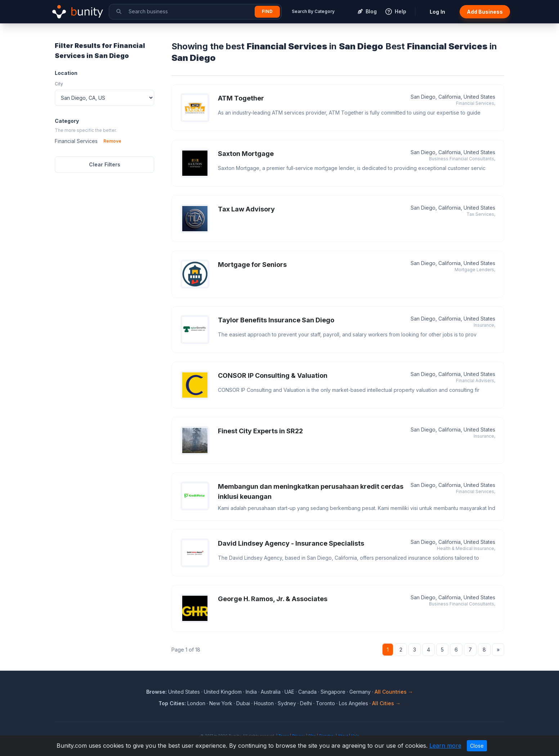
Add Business (485, 12)
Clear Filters (105, 164)
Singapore (333, 692)
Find (267, 11)
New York (221, 703)
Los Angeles (354, 703)
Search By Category (313, 11)
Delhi (306, 703)
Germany (360, 692)
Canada (307, 692)
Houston (264, 703)
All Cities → (386, 703)
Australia (271, 692)
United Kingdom (223, 692)
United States (184, 692)
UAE (289, 692)
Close (477, 746)
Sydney (287, 703)
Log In (437, 12)
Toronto (325, 703)
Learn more (445, 746)
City (59, 84)
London (196, 703)
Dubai (243, 703)
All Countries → (394, 692)
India (251, 692)
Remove (112, 141)
